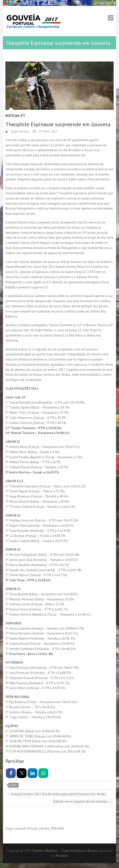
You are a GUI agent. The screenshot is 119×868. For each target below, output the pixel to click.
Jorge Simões (20, 131)
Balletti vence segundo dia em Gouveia (83, 801)
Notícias (13, 116)
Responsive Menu (111, 18)
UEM (14, 785)
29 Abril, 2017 (48, 131)
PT (23, 116)
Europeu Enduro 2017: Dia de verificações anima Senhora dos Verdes (57, 794)
